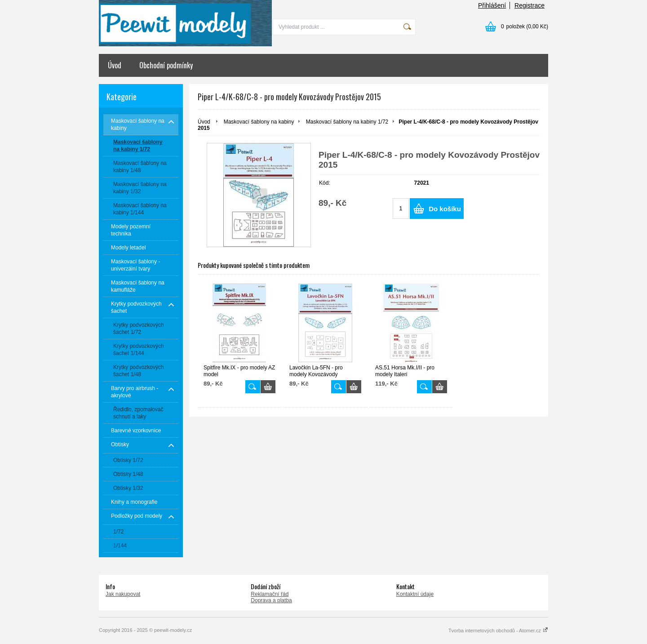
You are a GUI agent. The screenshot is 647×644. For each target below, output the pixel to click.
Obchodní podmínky (166, 65)
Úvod (115, 65)
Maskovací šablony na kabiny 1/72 (347, 122)
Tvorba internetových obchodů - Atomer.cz (498, 631)
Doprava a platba (271, 600)
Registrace (530, 5)
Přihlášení (492, 5)
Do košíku (445, 209)
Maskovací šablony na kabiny (259, 122)
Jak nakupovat (123, 594)
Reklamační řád (270, 594)
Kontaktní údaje (415, 594)
